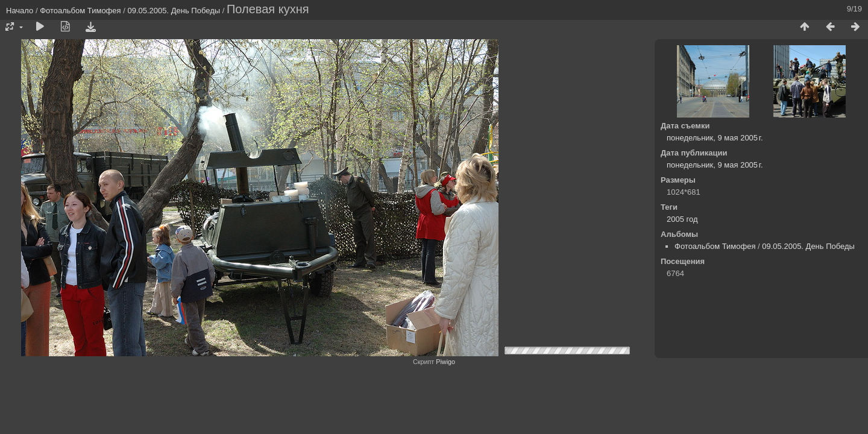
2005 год (682, 219)
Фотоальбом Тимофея (80, 11)
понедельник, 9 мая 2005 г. (715, 138)
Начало (20, 11)
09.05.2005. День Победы (174, 11)
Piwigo (445, 362)
